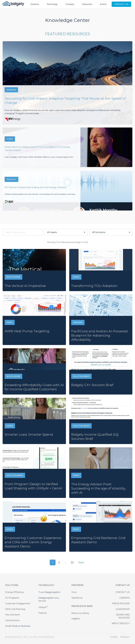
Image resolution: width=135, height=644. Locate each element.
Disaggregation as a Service (49, 599)
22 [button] (72, 562)
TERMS (114, 637)
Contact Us (121, 4)
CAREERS (125, 598)
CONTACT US (123, 592)
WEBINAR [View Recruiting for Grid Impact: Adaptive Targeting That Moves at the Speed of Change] (11, 90)
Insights (76, 619)
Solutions (35, 4)
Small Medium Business (18, 626)
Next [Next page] (81, 562)
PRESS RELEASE (121, 603)
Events (103, 4)
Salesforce (77, 598)
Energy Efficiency (15, 592)
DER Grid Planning (15, 609)
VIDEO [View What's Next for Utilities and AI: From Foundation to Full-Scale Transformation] (10, 139)
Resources (87, 4)
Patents (43, 613)
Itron (74, 592)
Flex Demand (12, 615)
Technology (52, 4)
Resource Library (80, 613)
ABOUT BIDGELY (121, 623)
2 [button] (59, 562)
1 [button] (53, 562)
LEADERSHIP (123, 609)
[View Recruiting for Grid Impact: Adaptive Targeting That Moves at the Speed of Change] (67, 83)
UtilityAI (43, 607)
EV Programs (12, 598)
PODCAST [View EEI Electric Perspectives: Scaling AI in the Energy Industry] (11, 179)
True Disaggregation (49, 592)
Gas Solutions (12, 620)
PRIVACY (125, 637)
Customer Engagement (18, 603)
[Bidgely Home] (13, 4)
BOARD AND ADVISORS (123, 616)
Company (70, 4)
